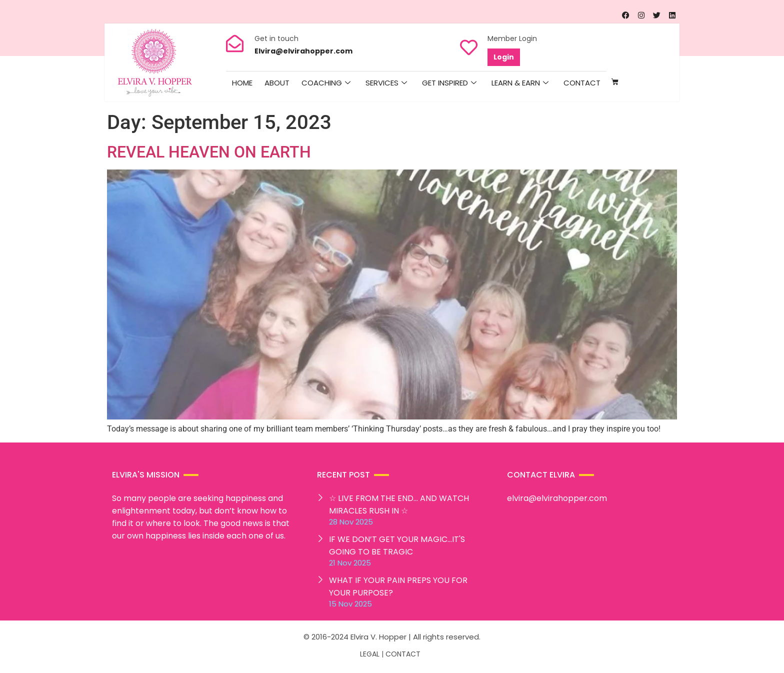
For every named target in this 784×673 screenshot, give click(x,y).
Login (504, 57)
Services (386, 83)
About (277, 83)
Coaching (326, 83)
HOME (242, 83)
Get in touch (276, 38)
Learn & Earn (520, 83)
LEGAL (370, 654)
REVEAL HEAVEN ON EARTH (209, 152)
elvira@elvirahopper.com (557, 498)
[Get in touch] (235, 43)
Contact (582, 83)
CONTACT (403, 654)
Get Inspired (449, 83)
